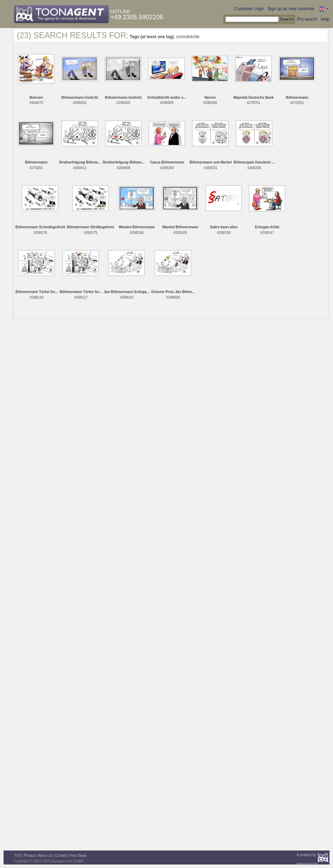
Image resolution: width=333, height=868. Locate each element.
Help (325, 19)
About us (45, 856)
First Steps (78, 856)
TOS (18, 856)
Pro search (307, 19)
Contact (61, 856)
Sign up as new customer (291, 9)
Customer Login (249, 9)
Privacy (30, 856)
